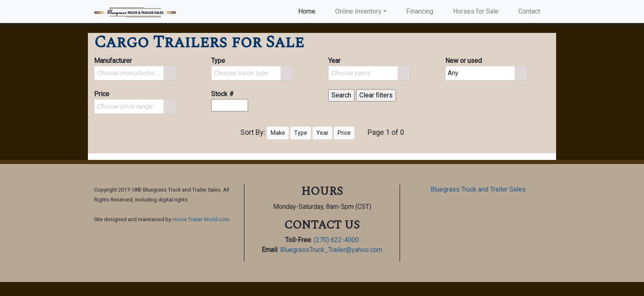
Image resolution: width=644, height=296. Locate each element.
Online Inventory (358, 11)
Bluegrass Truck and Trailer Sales (478, 189)
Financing (420, 11)
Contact (529, 11)
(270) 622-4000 (336, 240)
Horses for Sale (476, 11)
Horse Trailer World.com (201, 219)
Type (301, 133)
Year (322, 133)
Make (278, 133)
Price (344, 133)
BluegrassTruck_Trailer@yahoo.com (331, 250)
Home (308, 11)
